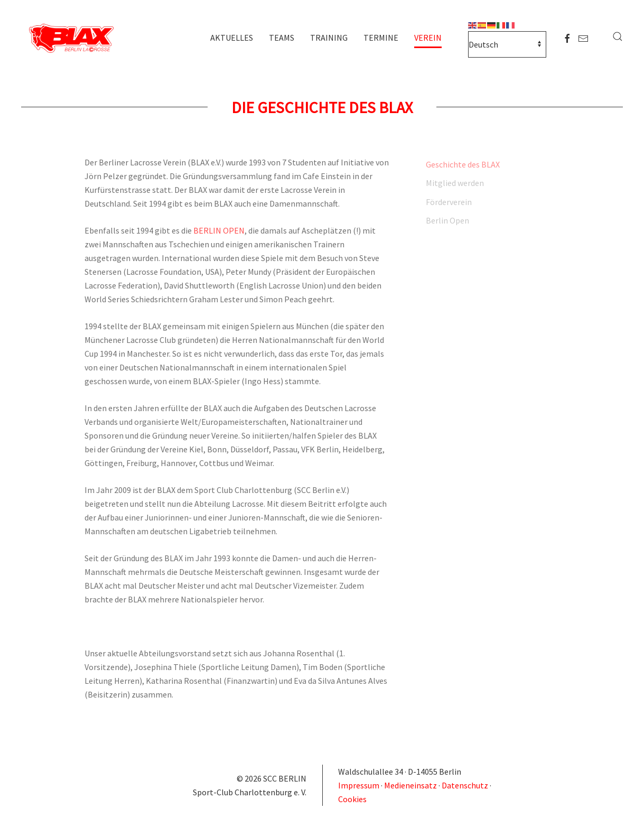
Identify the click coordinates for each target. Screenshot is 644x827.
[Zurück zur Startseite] (74, 39)
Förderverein (449, 202)
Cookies (352, 799)
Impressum (360, 785)
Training (329, 38)
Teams (282, 38)
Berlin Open (447, 220)
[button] (618, 36)
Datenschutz (465, 785)
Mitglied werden (455, 183)
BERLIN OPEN (219, 230)
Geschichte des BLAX (463, 164)
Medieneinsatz (410, 785)
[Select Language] (507, 44)
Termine (381, 38)
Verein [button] (428, 38)
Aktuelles (232, 38)
